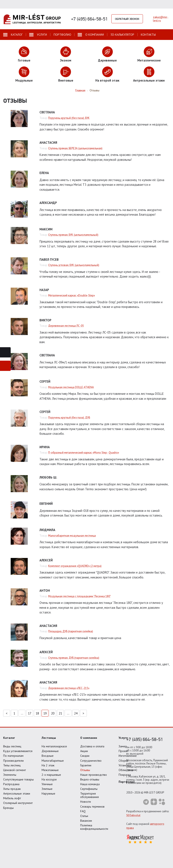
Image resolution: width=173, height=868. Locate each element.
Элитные (47, 789)
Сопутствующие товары (18, 779)
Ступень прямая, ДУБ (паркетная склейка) (74, 658)
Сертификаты (89, 789)
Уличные (47, 784)
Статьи (84, 816)
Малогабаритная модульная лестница (72, 536)
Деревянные (50, 751)
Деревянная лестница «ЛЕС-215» (69, 688)
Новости (86, 802)
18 (37, 713)
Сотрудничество (91, 761)
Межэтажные (50, 770)
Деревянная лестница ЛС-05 (66, 326)
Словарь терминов (92, 807)
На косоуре (49, 779)
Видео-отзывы (90, 779)
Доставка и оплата (92, 746)
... (22, 713)
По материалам (13, 756)
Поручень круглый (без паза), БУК (69, 118)
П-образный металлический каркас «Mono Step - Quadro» (84, 453)
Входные (48, 756)
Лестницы (49, 738)
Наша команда (90, 784)
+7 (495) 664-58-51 (89, 19)
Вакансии (86, 821)
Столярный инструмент (18, 803)
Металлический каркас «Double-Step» (72, 295)
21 (60, 713)
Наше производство (94, 775)
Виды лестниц (12, 746)
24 (76, 713)
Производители (13, 761)
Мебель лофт (12, 798)
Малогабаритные (53, 761)
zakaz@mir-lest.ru (161, 19)
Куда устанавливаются (18, 751)
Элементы (10, 775)
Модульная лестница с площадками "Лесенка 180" (79, 596)
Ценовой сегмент (15, 770)
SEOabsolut (133, 815)
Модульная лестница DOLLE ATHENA (71, 387)
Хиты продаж (12, 789)
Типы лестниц (12, 765)
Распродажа (11, 784)
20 (53, 713)
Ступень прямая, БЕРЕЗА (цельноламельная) (75, 148)
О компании (89, 738)
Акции (84, 751)
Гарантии (86, 765)
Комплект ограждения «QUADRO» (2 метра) (75, 566)
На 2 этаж (48, 765)
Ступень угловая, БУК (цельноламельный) (74, 265)
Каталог (9, 738)
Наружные (48, 793)
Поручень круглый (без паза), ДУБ (69, 418)
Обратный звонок (127, 19)
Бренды (8, 808)
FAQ (83, 811)
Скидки (85, 756)
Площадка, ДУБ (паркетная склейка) (71, 631)
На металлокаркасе (54, 746)
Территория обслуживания (89, 795)
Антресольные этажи (17, 793)
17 (30, 713)
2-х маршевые (51, 775)
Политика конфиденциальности (94, 827)
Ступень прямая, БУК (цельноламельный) (73, 235)
